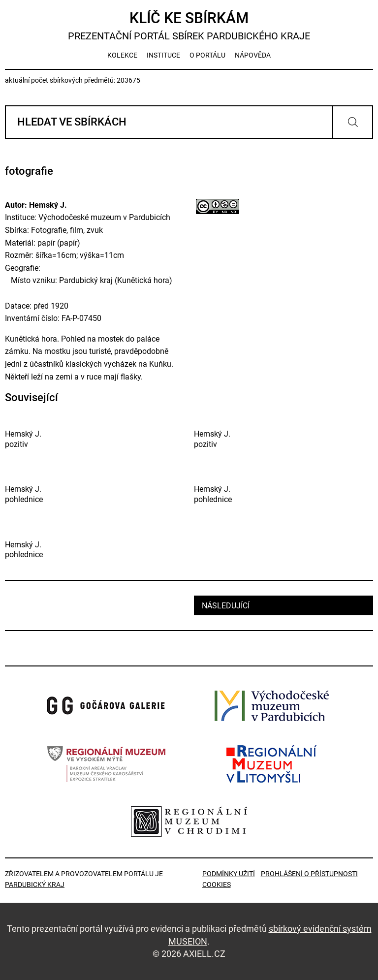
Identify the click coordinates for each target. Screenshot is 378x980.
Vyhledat (353, 122)
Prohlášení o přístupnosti (309, 874)
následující (226, 606)
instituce (163, 55)
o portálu (207, 55)
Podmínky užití (229, 874)
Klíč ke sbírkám (189, 26)
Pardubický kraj (35, 885)
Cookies (217, 885)
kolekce (122, 55)
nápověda (253, 55)
